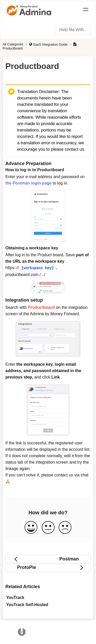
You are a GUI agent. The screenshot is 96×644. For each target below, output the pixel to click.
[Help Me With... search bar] (73, 30)
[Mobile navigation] (86, 10)
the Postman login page (28, 183)
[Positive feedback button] (31, 527)
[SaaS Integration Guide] (49, 44)
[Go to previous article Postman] (48, 559)
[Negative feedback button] (65, 527)
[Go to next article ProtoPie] (48, 567)
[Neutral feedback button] (48, 527)
